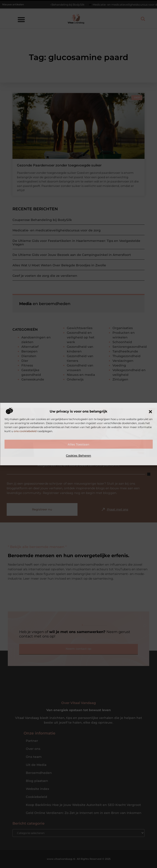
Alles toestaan (78, 444)
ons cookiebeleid (25, 431)
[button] (150, 412)
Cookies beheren (78, 455)
